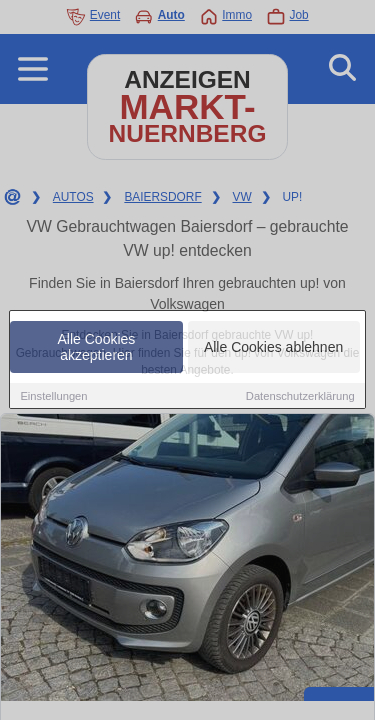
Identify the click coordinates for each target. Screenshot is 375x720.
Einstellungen (53, 396)
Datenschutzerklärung (300, 396)
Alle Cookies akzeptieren (97, 347)
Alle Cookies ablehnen (273, 347)
